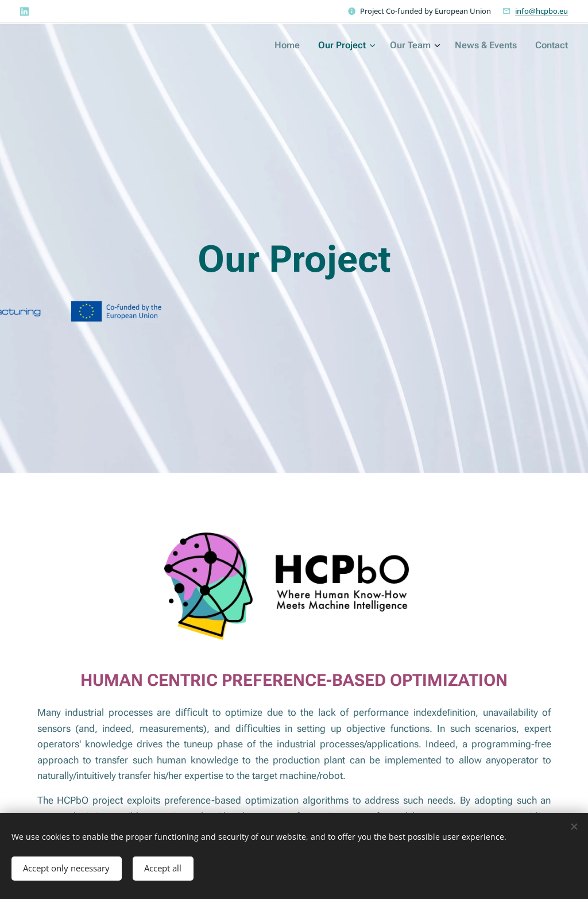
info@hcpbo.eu (541, 11)
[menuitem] (486, 47)
